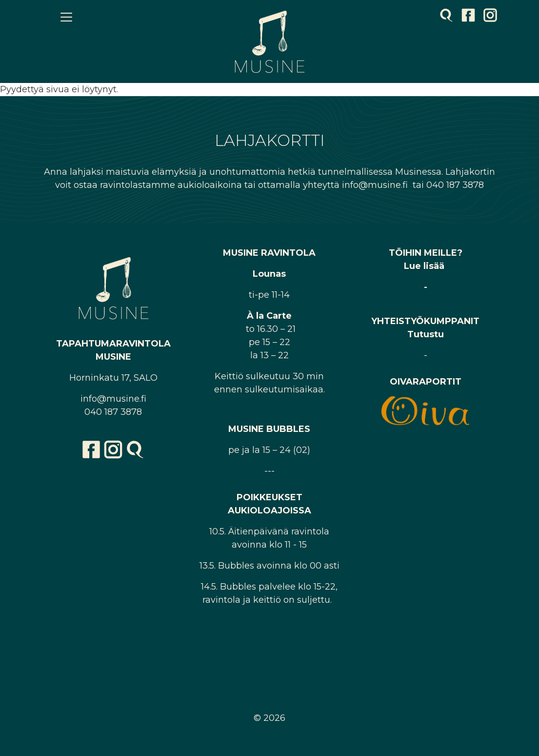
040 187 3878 (113, 412)
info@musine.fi (113, 399)
